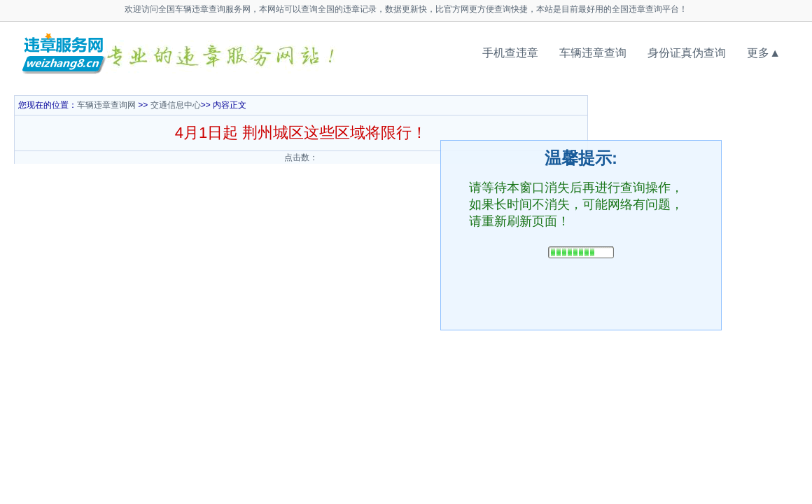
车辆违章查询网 (106, 105)
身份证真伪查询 (687, 53)
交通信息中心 (176, 105)
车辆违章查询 (593, 53)
